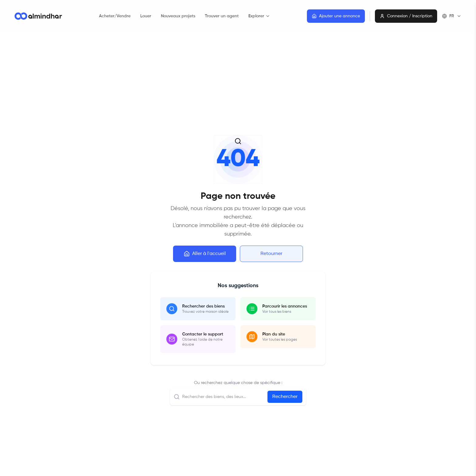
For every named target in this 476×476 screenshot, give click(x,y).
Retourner (271, 254)
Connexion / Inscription (406, 16)
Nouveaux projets (178, 16)
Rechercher (285, 397)
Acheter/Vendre (115, 16)
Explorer (259, 16)
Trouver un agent (222, 16)
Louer (146, 16)
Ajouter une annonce (336, 16)
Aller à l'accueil (205, 254)
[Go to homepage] (38, 16)
